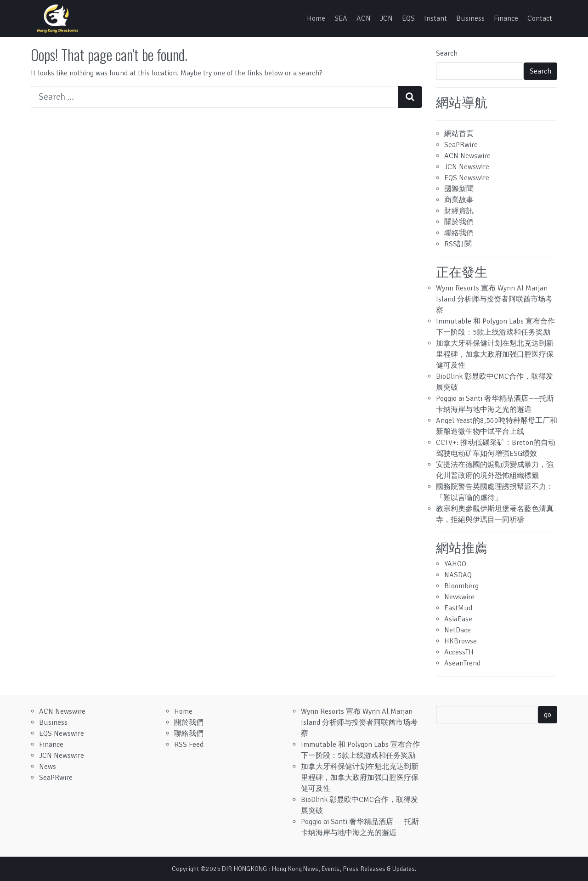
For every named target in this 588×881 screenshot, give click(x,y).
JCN (386, 18)
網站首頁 (459, 134)
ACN (364, 18)
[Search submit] (410, 97)
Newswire (459, 597)
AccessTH (459, 652)
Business (470, 18)
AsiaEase (458, 619)
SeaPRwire (461, 145)
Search (447, 53)
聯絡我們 (459, 233)
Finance (506, 18)
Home (316, 18)
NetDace (458, 630)
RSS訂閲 (458, 244)
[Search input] (215, 97)
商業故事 (459, 200)
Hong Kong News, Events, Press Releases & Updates (343, 869)
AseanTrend (462, 663)
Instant (435, 18)
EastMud (458, 608)
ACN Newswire (467, 156)
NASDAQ (458, 575)
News (48, 767)
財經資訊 (459, 211)
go (548, 715)
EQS (408, 18)
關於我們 (459, 222)
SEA (341, 18)
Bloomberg (461, 586)
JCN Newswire (467, 167)
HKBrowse (461, 641)
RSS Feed (189, 745)
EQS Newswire (467, 178)
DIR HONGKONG (244, 869)
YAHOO (455, 564)
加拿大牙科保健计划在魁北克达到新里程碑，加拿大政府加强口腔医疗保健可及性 (495, 354)
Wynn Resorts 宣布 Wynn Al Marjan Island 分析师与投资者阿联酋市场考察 (494, 299)
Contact (540, 18)
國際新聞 (459, 189)
